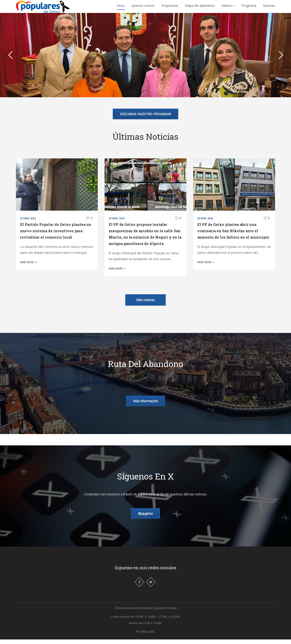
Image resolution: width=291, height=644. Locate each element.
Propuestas (170, 8)
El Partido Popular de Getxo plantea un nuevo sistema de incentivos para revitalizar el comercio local (56, 235)
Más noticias (145, 304)
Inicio (121, 8)
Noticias (269, 8)
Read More (28, 267)
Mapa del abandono (200, 8)
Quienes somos (143, 8)
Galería (228, 8)
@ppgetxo (145, 518)
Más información (145, 406)
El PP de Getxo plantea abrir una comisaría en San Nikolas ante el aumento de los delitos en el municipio (233, 235)
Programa (249, 8)
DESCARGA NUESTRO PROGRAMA (145, 119)
